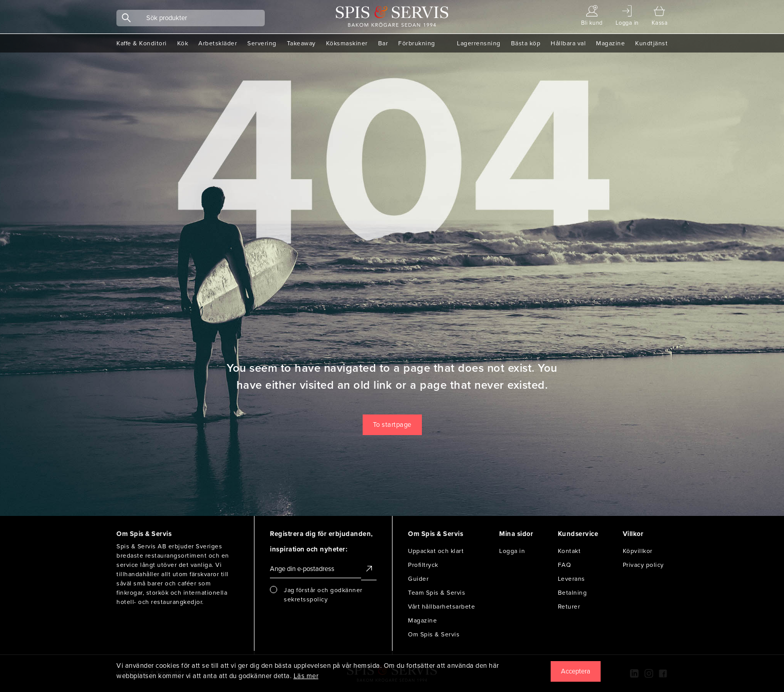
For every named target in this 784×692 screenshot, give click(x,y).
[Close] (576, 671)
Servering (262, 43)
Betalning (573, 593)
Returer (569, 607)
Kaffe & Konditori (142, 43)
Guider (418, 579)
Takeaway (301, 43)
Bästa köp (526, 43)
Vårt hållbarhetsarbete (441, 607)
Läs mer (306, 676)
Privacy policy (643, 565)
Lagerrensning (479, 43)
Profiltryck (423, 565)
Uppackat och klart (436, 551)
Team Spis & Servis (437, 593)
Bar (383, 43)
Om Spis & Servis (434, 634)
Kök (183, 43)
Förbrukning (417, 43)
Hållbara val (568, 43)
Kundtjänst (651, 43)
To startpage (392, 425)
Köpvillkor (638, 551)
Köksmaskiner (347, 43)
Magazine (610, 43)
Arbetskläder (218, 43)
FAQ (565, 565)
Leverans (572, 579)
